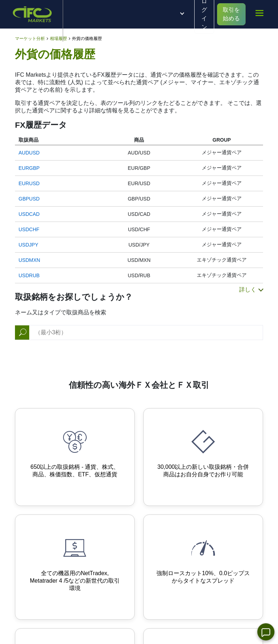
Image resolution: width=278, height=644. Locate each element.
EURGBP (29, 168)
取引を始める (231, 14)
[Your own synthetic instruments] (203, 457)
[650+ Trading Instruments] (75, 457)
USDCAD (29, 214)
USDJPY (28, 245)
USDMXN (29, 260)
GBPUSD (29, 199)
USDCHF (29, 229)
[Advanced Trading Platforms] (75, 567)
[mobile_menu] (259, 13)
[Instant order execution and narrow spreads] (203, 567)
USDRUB (29, 275)
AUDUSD (29, 153)
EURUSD (29, 183)
